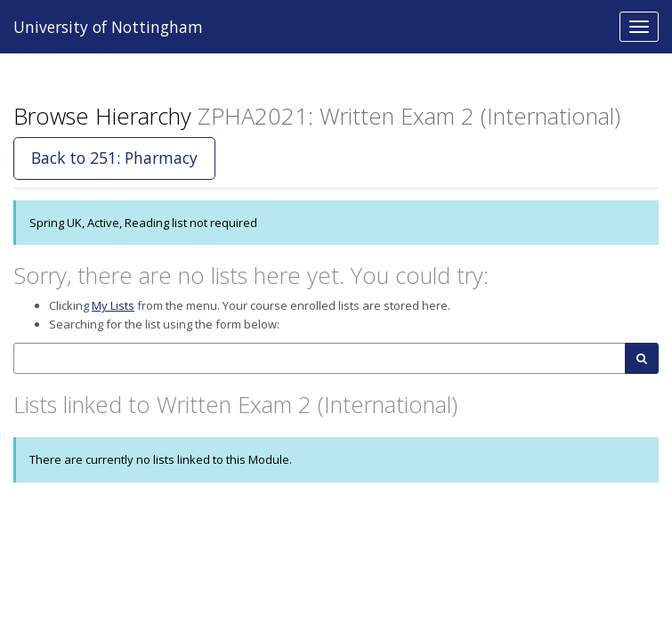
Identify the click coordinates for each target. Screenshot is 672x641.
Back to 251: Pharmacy (114, 158)
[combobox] (320, 358)
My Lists (113, 305)
